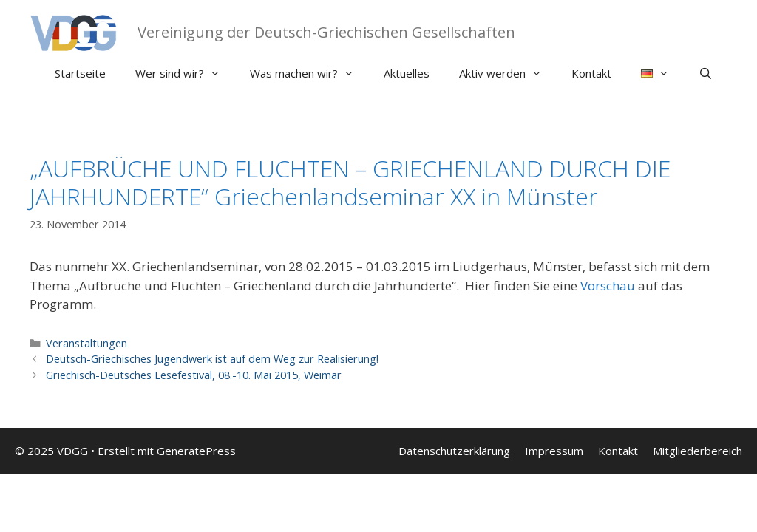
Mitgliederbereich (697, 451)
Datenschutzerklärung (454, 451)
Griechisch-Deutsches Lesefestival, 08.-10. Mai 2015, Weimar (194, 375)
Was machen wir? (309, 73)
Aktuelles (407, 73)
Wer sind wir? (185, 73)
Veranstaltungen (86, 343)
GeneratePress (196, 451)
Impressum (554, 451)
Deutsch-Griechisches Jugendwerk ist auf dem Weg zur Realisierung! (212, 359)
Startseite (80, 73)
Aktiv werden (508, 73)
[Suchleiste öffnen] (706, 73)
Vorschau (608, 286)
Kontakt (591, 73)
